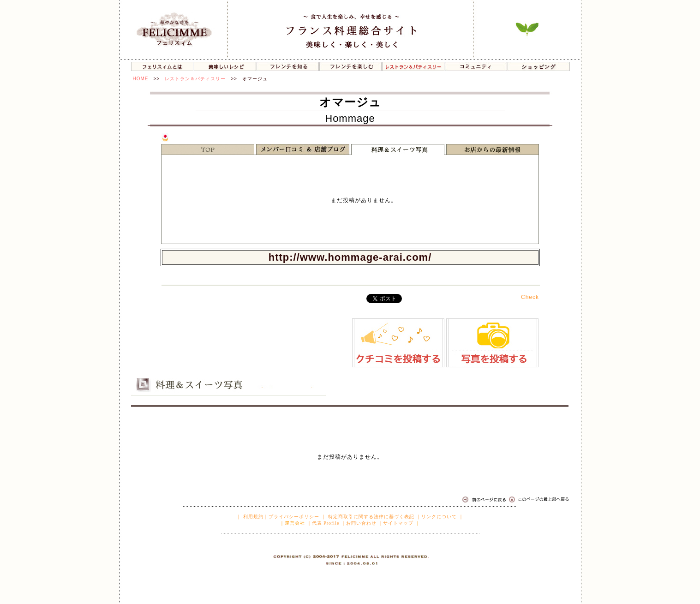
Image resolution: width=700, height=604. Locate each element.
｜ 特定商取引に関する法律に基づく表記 (368, 517)
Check (530, 297)
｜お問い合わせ (359, 523)
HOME (141, 79)
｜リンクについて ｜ (440, 517)
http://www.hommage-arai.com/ (350, 257)
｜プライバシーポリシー (291, 517)
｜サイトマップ (396, 523)
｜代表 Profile (323, 523)
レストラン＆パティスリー (195, 79)
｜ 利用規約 (250, 517)
